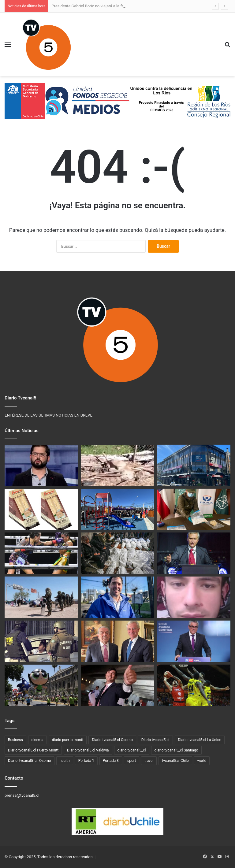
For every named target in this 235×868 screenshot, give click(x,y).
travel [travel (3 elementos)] (149, 761)
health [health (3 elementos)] (65, 761)
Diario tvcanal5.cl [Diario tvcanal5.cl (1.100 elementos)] (155, 740)
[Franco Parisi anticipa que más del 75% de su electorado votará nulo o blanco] (118, 685)
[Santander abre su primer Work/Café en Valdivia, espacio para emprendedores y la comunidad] (194, 466)
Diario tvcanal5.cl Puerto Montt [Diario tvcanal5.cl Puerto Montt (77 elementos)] (33, 750)
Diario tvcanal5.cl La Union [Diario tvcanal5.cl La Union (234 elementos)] (200, 740)
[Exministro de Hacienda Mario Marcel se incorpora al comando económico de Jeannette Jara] (194, 641)
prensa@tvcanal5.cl (22, 795)
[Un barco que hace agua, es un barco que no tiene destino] (118, 597)
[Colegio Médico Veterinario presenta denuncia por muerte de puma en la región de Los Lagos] (118, 466)
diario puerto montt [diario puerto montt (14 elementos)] (68, 740)
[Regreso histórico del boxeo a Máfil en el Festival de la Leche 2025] (41, 553)
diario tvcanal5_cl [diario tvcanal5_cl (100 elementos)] (132, 750)
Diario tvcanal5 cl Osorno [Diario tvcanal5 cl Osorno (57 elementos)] (112, 740)
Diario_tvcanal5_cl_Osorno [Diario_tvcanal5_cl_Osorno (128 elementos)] (30, 761)
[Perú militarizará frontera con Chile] (41, 597)
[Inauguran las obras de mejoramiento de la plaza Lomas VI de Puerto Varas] (118, 510)
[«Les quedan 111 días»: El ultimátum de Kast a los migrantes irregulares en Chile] (194, 553)
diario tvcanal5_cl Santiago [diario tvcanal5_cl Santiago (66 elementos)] (176, 750)
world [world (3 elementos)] (202, 761)
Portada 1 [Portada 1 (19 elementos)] (86, 761)
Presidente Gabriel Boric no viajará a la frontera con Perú (101, 6)
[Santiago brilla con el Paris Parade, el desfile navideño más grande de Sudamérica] (41, 685)
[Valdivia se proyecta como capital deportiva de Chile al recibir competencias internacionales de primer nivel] (194, 685)
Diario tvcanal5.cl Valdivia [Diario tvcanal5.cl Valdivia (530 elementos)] (88, 750)
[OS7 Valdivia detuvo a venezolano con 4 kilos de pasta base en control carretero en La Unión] (194, 510)
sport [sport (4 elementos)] (132, 761)
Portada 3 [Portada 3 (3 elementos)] (111, 761)
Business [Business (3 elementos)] (15, 740)
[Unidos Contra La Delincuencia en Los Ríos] (41, 641)
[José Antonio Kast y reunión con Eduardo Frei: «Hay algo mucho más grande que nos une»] (118, 641)
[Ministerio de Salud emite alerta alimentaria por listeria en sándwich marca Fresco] (41, 510)
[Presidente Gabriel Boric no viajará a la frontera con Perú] (41, 466)
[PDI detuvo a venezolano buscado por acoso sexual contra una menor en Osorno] (194, 597)
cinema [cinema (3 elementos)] (37, 740)
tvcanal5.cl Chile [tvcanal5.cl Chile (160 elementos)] (175, 761)
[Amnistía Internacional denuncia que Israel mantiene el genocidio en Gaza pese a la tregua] (118, 553)
